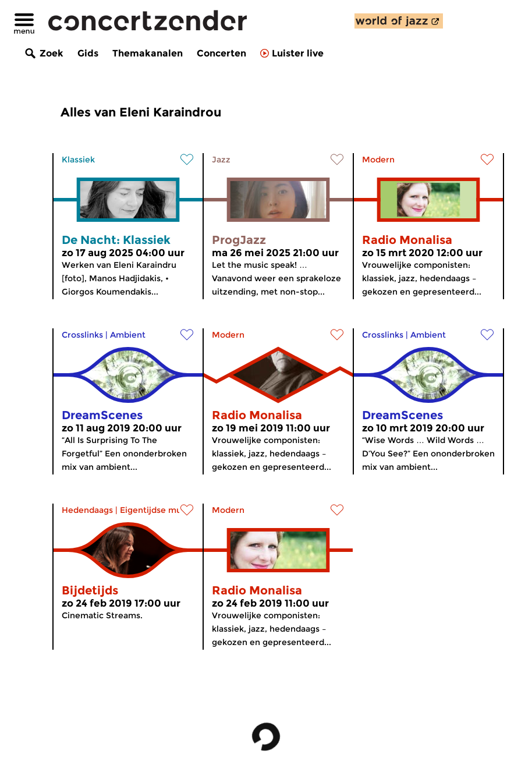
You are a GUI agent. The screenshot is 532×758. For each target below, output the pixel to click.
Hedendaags (87, 510)
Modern (378, 160)
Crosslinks (82, 335)
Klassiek (78, 160)
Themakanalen (148, 53)
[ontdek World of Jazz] (399, 21)
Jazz (221, 160)
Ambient (128, 335)
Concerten (221, 53)
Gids (88, 53)
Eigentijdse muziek (159, 510)
